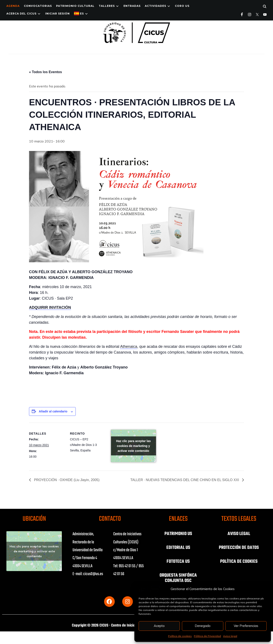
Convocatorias (38, 6)
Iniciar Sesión (57, 14)
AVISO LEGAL (239, 534)
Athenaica (129, 347)
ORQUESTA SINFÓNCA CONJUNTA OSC (178, 577)
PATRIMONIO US (178, 534)
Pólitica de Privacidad (207, 636)
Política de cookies (180, 636)
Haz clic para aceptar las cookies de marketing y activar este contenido (133, 446)
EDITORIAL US (178, 547)
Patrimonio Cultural (75, 6)
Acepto (159, 626)
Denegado (203, 626)
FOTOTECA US (178, 561)
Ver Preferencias (246, 626)
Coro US (182, 6)
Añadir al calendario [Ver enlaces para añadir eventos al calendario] (53, 411)
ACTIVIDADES (155, 6)
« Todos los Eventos (45, 72)
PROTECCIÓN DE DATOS (239, 547)
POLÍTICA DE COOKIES (239, 561)
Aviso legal (230, 636)
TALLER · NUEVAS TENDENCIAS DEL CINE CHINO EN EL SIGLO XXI (185, 480)
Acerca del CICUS (21, 14)
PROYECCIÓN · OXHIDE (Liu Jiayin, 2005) (66, 480)
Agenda (13, 6)
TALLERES (107, 6)
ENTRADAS (132, 6)
